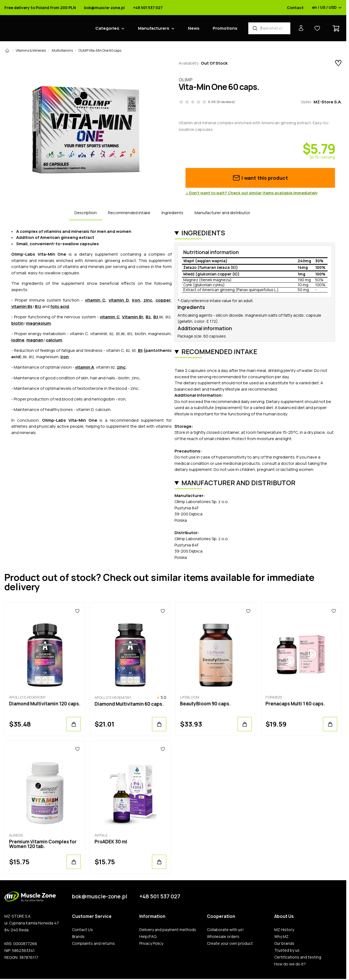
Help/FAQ (148, 937)
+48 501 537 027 (148, 8)
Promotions (225, 28)
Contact (295, 8)
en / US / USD (327, 8)
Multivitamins (62, 50)
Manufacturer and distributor (222, 213)
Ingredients (172, 213)
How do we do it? (290, 964)
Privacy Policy (151, 943)
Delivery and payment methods (168, 930)
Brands (78, 937)
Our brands (284, 943)
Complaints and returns (93, 943)
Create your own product (230, 943)
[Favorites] (77, 611)
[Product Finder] (269, 28)
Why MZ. (282, 937)
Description (86, 213)
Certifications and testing (298, 957)
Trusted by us (287, 950)
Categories (107, 28)
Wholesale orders (223, 937)
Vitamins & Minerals (31, 50)
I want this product (260, 178)
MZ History (284, 930)
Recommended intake (129, 213)
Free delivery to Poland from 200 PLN (40, 8)
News (194, 28)
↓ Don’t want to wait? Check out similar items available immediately (252, 193)
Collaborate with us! (225, 930)
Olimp (186, 80)
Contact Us (82, 930)
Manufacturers (154, 28)
